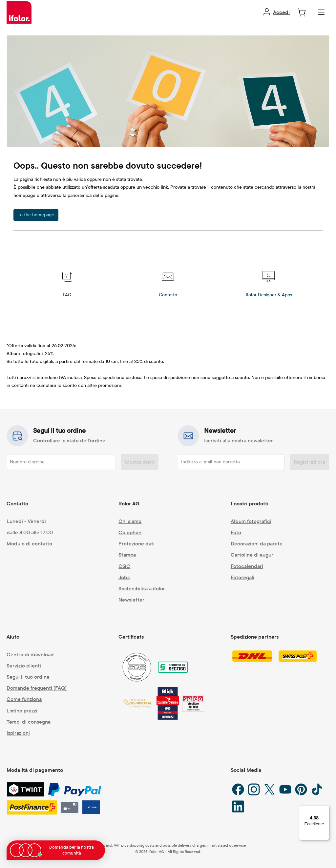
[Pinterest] (301, 789)
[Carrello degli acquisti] (302, 12)
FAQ (67, 295)
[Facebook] (238, 789)
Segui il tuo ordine (28, 677)
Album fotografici (251, 521)
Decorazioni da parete (257, 544)
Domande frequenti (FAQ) (37, 688)
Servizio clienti (24, 666)
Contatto (168, 295)
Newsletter (131, 600)
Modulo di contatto (29, 544)
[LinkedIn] (238, 806)
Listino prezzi (22, 711)
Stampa (127, 555)
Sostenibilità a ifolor (142, 589)
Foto (236, 532)
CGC (124, 566)
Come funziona (24, 699)
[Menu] (321, 12)
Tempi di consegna (29, 722)
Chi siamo (130, 521)
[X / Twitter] (270, 789)
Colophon (130, 532)
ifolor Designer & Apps (269, 295)
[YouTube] (285, 789)
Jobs (124, 577)
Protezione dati (136, 544)
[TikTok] (317, 789)
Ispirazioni (18, 733)
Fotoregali (242, 577)
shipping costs (142, 845)
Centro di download (30, 655)
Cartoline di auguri (253, 555)
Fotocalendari (247, 566)
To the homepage (36, 215)
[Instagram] (254, 789)
